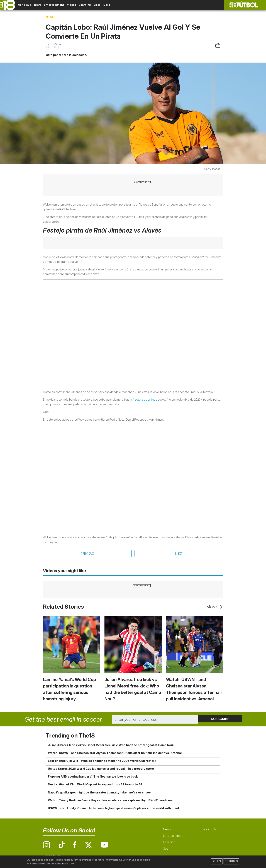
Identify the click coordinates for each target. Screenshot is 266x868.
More (127, 5)
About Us (210, 830)
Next (179, 554)
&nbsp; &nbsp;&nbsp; (133, 332)
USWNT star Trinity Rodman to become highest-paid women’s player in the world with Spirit (114, 809)
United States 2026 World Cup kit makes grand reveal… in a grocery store (101, 769)
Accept (217, 861)
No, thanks (231, 861)
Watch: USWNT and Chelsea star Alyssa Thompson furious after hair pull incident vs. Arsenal (115, 753)
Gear (114, 5)
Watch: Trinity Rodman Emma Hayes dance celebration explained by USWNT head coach (112, 801)
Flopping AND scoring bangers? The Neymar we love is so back (93, 777)
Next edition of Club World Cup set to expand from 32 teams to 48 (95, 785)
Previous (87, 554)
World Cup (27, 5)
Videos (83, 5)
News (43, 5)
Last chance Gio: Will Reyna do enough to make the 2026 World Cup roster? (102, 761)
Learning (99, 5)
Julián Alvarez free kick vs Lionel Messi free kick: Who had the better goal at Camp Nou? (111, 745)
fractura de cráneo (145, 400)
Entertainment (63, 5)
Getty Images (212, 169)
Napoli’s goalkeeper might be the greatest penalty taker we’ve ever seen (100, 793)
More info (68, 863)
